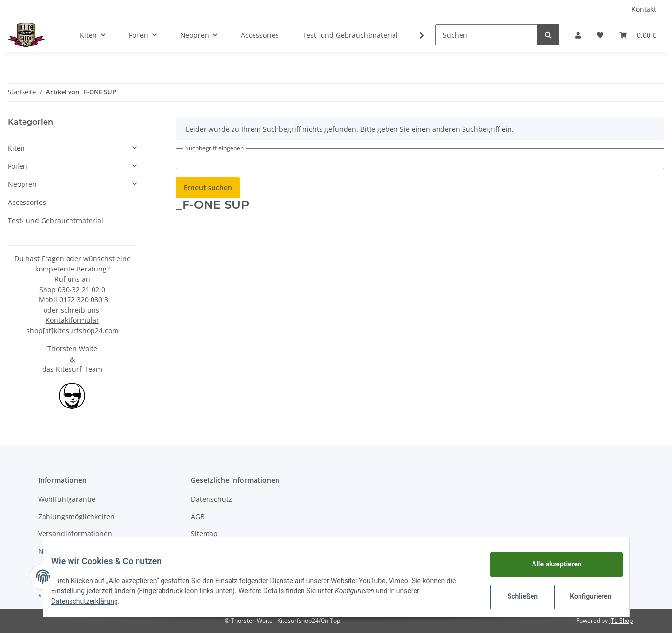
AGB (198, 516)
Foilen (18, 166)
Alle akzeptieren (549, 564)
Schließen (516, 596)
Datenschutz (211, 499)
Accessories (27, 202)
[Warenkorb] (638, 35)
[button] (578, 35)
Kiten (16, 148)
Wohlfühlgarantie (67, 499)
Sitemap (204, 533)
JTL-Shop (621, 621)
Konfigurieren (585, 596)
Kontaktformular (72, 320)
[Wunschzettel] (600, 35)
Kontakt (644, 9)
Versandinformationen (75, 533)
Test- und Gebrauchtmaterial (56, 220)
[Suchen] (486, 35)
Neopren (22, 184)
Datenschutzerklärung (92, 601)
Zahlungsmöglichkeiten (76, 516)
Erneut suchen (208, 188)
